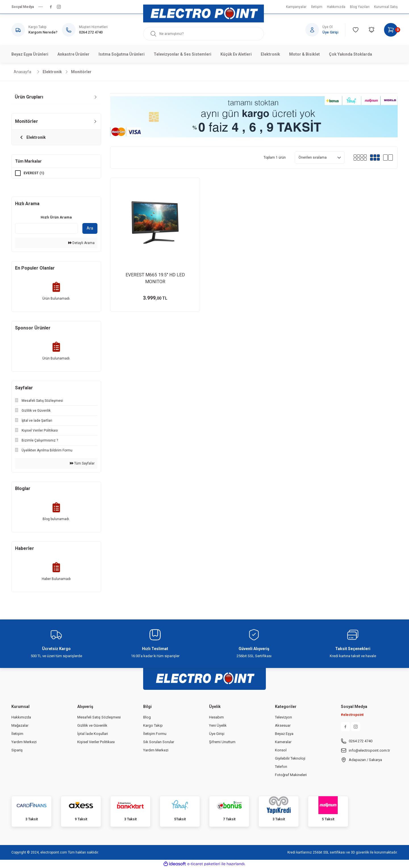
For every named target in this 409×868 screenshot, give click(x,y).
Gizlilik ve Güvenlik (92, 725)
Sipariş (17, 750)
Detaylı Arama (81, 243)
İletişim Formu (155, 734)
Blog (147, 717)
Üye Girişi (217, 734)
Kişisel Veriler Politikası (96, 742)
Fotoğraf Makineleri (291, 775)
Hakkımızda (21, 717)
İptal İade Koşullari (93, 734)
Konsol (281, 750)
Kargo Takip (153, 725)
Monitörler (81, 72)
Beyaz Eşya (284, 734)
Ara (90, 228)
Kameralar (283, 742)
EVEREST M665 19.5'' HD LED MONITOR (155, 278)
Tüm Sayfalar (82, 463)
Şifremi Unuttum (222, 742)
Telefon (281, 767)
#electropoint (352, 715)
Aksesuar (283, 725)
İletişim (17, 734)
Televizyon (283, 717)
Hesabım (216, 717)
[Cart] (391, 30)
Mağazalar (20, 725)
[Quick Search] (46, 228)
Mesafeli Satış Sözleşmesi (99, 717)
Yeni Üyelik (218, 725)
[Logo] (204, 13)
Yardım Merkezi (24, 742)
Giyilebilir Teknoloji (290, 758)
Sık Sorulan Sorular (159, 742)
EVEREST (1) (34, 173)
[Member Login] (325, 30)
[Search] (204, 34)
